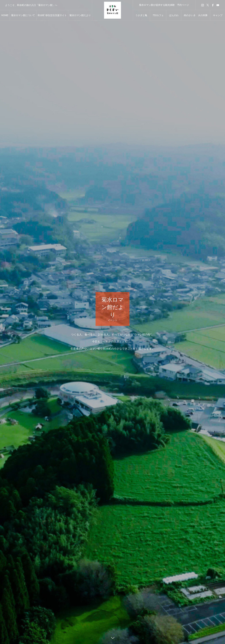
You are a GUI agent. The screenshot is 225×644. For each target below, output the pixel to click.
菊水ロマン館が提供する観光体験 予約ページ (164, 5)
